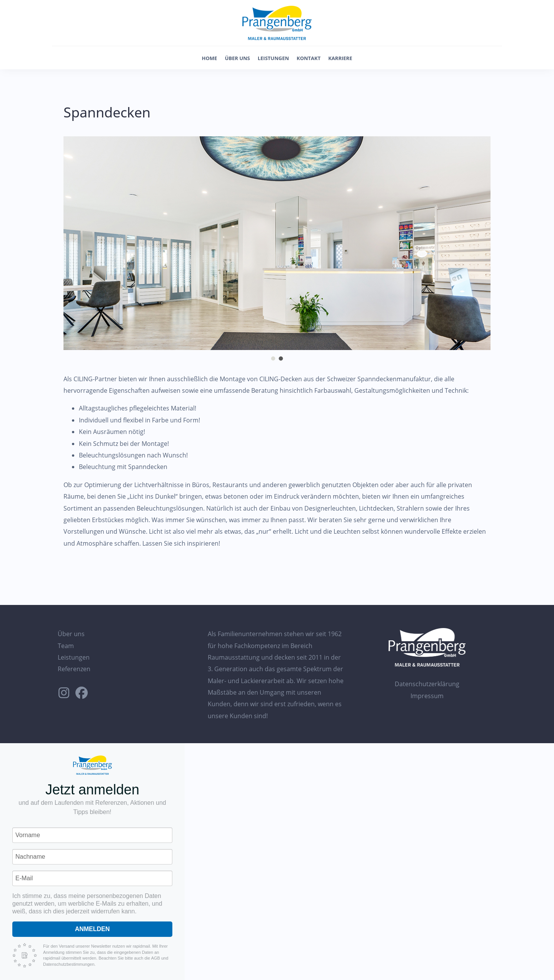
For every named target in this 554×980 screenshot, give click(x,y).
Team (66, 646)
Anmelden (93, 929)
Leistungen (273, 58)
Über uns (237, 58)
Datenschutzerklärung (427, 684)
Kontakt (309, 58)
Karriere (340, 58)
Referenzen (74, 669)
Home (210, 58)
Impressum (427, 696)
